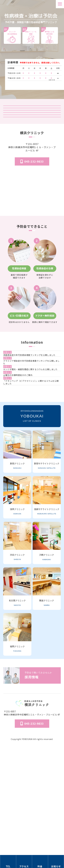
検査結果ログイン (32, 123)
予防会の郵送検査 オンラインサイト (32, 134)
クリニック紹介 (32, 112)
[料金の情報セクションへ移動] (40, 861)
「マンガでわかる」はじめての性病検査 (32, 156)
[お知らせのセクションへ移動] (56, 861)
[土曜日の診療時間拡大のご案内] (33, 453)
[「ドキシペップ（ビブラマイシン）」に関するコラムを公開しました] (33, 468)
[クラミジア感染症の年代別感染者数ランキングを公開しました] (33, 425)
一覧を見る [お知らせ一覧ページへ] (32, 488)
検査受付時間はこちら (34, 84)
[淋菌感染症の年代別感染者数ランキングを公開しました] (33, 410)
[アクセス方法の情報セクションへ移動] (24, 861)
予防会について (32, 833)
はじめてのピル (32, 167)
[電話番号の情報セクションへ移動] (8, 861)
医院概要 (32, 829)
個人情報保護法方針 (32, 837)
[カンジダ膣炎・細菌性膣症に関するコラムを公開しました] (33, 440)
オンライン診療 (32, 145)
